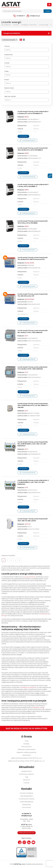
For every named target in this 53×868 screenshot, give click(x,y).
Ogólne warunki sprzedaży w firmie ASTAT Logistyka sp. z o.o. (26, 761)
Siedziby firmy (27, 805)
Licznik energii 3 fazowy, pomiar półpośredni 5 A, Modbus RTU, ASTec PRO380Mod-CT (33, 112)
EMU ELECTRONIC (29, 263)
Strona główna (6, 25)
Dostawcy (26, 744)
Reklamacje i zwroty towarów (27, 749)
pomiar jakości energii (38, 707)
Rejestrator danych (9, 88)
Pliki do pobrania (27, 747)
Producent (7, 46)
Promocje (26, 783)
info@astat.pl (27, 816)
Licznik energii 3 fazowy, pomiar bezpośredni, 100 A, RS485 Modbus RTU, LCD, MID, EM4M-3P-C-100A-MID (33, 405)
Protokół (7, 80)
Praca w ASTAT (26, 807)
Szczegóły (23, 136)
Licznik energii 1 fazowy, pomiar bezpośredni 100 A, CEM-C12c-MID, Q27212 (33, 520)
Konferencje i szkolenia (26, 774)
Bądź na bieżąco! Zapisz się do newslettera (26, 728)
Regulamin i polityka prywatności (26, 752)
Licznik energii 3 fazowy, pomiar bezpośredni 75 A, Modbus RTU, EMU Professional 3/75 (33, 258)
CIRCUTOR (27, 524)
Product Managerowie (27, 802)
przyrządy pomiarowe (29, 577)
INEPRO (27, 117)
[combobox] (26, 50)
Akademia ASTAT (27, 771)
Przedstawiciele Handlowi (27, 799)
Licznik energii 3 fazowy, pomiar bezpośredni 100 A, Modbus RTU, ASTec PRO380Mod (33, 149)
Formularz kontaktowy (26, 793)
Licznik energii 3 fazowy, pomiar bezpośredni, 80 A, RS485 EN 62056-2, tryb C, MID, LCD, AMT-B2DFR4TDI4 (33, 444)
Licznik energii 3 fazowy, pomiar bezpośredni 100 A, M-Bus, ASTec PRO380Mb (33, 222)
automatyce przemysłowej (28, 687)
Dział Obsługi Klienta (27, 796)
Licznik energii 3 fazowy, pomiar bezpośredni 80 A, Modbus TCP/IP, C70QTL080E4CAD (33, 331)
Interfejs (6, 71)
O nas (27, 741)
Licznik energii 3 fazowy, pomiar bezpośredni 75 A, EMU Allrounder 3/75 (33, 295)
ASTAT (26, 336)
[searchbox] (27, 50)
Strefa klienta (27, 755)
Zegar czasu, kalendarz (10, 96)
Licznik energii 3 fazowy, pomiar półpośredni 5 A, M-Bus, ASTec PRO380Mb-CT (33, 185)
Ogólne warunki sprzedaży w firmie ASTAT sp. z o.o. (26, 758)
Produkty (16, 25)
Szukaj (48, 11)
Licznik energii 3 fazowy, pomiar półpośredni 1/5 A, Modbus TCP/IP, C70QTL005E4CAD (32, 368)
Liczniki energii (44, 25)
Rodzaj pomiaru (9, 55)
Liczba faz (7, 63)
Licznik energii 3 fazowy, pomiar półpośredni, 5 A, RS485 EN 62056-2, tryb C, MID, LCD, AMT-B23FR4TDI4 (33, 482)
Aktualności (26, 780)
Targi (27, 777)
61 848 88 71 (26, 814)
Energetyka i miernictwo (29, 25)
